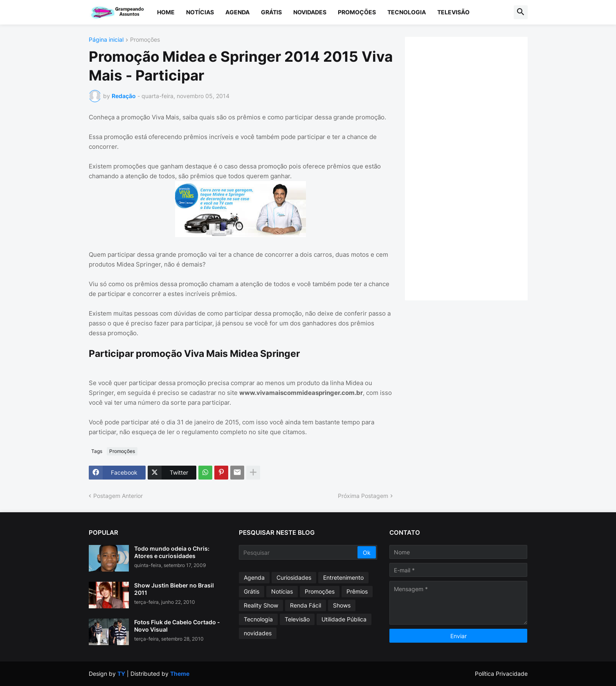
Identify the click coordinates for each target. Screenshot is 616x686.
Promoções (357, 12)
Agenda (237, 12)
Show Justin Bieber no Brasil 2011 (174, 589)
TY (121, 674)
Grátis (271, 12)
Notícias (200, 12)
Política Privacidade (501, 674)
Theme (180, 674)
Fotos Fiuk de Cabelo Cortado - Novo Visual (177, 626)
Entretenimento (343, 577)
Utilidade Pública (344, 619)
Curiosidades (294, 577)
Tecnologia (407, 12)
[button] (521, 12)
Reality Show (261, 605)
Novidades (310, 12)
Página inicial (106, 40)
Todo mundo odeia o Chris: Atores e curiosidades (172, 552)
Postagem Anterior (118, 496)
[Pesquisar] (299, 552)
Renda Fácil (306, 605)
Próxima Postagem (363, 496)
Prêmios (357, 591)
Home (166, 12)
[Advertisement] (474, 168)
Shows (342, 605)
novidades (258, 633)
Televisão (453, 12)
